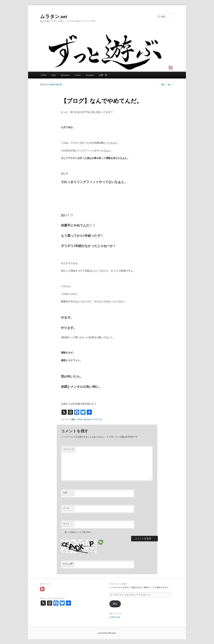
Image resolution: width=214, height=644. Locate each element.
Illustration (65, 75)
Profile (44, 75)
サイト (66, 524)
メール (66, 508)
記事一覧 (103, 75)
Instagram (90, 75)
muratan (87, 419)
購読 (115, 604)
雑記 (73, 419)
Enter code (68, 564)
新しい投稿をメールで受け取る (78, 532)
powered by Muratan (107, 633)
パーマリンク (96, 419)
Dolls (54, 75)
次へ (171, 85)
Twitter (78, 75)
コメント (68, 449)
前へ (162, 85)
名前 (65, 493)
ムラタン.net (54, 16)
